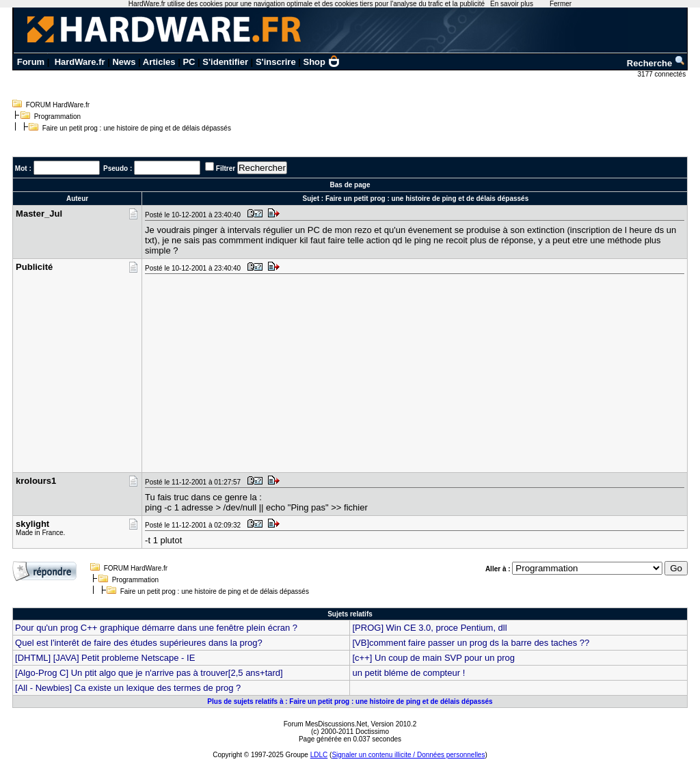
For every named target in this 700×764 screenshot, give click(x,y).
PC (189, 62)
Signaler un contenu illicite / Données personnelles (408, 755)
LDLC (319, 755)
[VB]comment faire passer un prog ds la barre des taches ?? (471, 643)
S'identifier (225, 62)
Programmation (57, 117)
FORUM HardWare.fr (58, 105)
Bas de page (350, 185)
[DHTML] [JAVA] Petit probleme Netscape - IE (105, 658)
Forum (31, 62)
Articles (159, 62)
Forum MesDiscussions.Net (325, 724)
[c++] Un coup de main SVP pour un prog (433, 658)
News (124, 62)
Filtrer (226, 168)
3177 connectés (663, 74)
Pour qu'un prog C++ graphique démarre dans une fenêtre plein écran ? (156, 628)
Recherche (656, 63)
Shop (322, 62)
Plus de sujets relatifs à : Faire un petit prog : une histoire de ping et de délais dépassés (350, 701)
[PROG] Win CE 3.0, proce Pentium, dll (429, 628)
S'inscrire (276, 62)
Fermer (561, 4)
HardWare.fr (80, 62)
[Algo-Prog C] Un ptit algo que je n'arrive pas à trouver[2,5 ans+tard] (149, 673)
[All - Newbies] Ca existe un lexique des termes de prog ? (128, 688)
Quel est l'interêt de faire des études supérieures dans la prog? (139, 643)
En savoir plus (512, 4)
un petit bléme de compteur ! (408, 673)
